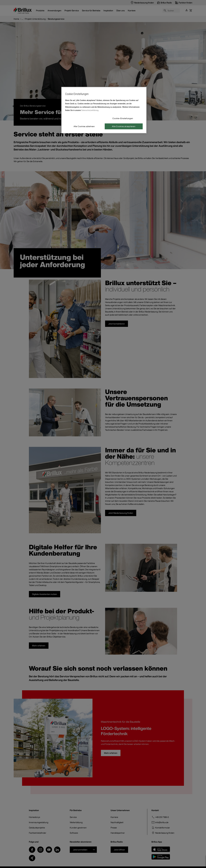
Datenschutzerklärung (90, 110)
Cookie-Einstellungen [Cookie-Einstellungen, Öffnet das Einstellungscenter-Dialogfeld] (123, 118)
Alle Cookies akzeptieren (124, 126)
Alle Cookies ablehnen (84, 126)
